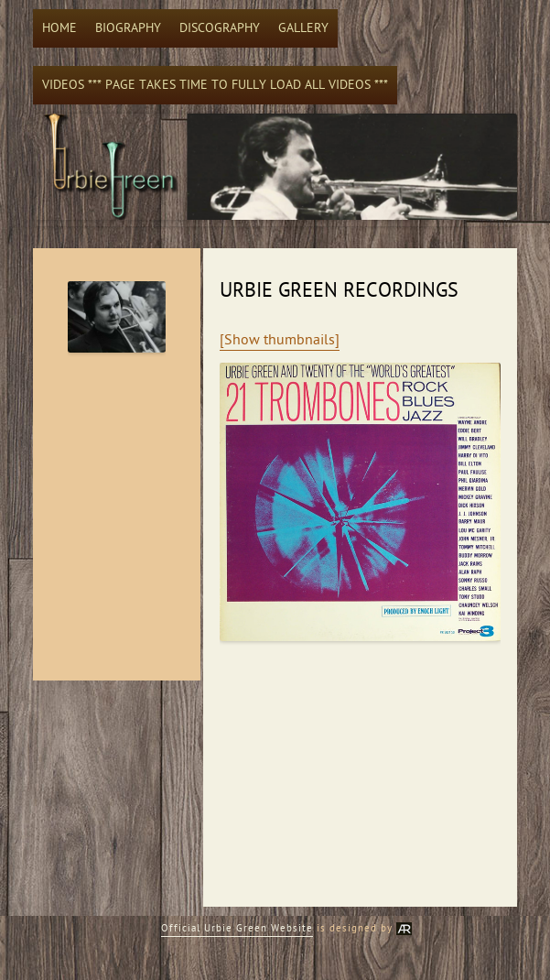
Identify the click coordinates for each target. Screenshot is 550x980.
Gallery (303, 28)
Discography (220, 28)
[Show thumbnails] (280, 340)
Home (59, 28)
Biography (128, 28)
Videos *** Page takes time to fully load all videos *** (215, 85)
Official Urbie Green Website (237, 928)
